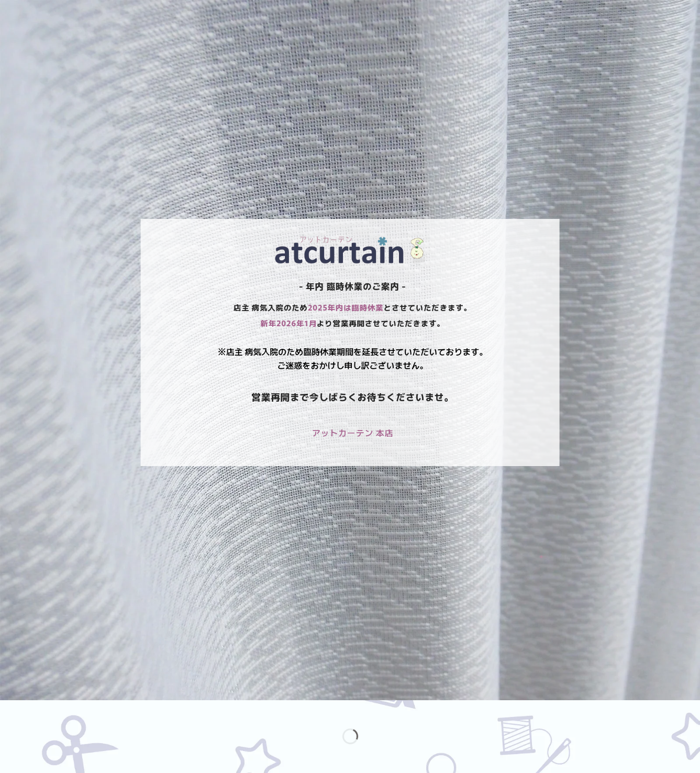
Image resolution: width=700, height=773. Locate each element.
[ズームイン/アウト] (10, 710)
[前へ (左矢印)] (10, 754)
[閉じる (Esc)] (102, 710)
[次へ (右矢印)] (41, 754)
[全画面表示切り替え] (41, 710)
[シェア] (71, 710)
